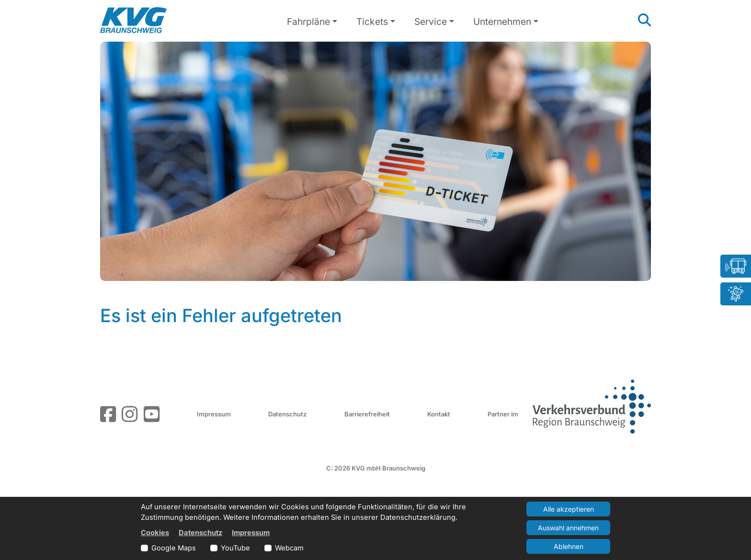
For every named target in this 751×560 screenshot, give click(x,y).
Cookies (155, 533)
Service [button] (431, 22)
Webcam (289, 548)
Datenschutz (287, 414)
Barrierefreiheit (367, 414)
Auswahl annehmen (568, 528)
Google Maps (174, 548)
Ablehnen (569, 546)
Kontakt (439, 414)
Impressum (214, 414)
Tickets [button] (372, 22)
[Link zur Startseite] (133, 20)
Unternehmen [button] (502, 22)
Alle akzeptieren (569, 509)
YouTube (235, 548)
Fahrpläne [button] (308, 22)
